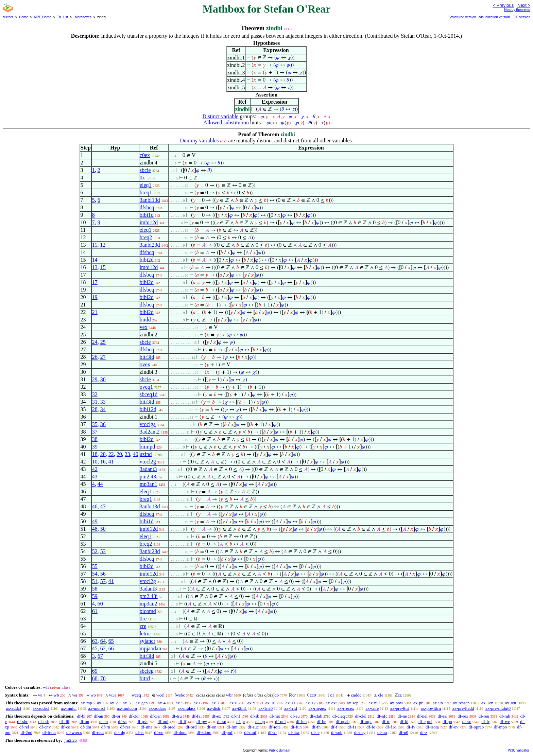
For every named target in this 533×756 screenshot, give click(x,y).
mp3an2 (149, 604)
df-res (125, 727)
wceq (136, 695)
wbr (229, 695)
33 (103, 402)
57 (103, 581)
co (277, 695)
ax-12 (311, 703)
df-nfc (382, 716)
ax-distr (214, 708)
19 (95, 297)
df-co (65, 727)
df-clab (316, 716)
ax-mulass (186, 708)
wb (56, 695)
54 (95, 574)
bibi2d (147, 260)
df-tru (177, 716)
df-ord (191, 727)
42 (95, 469)
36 (103, 424)
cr (294, 695)
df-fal (197, 716)
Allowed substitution (226, 122)
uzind (146, 454)
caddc (356, 695)
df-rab (505, 716)
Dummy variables (199, 140)
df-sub (337, 732)
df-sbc (23, 722)
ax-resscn (461, 703)
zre (143, 626)
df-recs (98, 732)
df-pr (241, 722)
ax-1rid (291, 708)
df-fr (485, 722)
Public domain (280, 750)
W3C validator (519, 750)
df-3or (134, 716)
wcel (160, 695)
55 (95, 566)
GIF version (521, 17)
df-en (159, 732)
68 (95, 678)
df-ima (147, 727)
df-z (424, 732)
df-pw (202, 722)
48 (95, 529)
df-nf (236, 716)
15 (103, 267)
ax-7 (215, 703)
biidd (145, 320)
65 (111, 641)
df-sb (255, 716)
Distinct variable (220, 116)
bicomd (148, 611)
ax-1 (101, 703)
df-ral (442, 716)
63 (95, 641)
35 (95, 424)
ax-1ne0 (265, 708)
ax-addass (157, 708)
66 (111, 648)
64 (103, 641)
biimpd (147, 447)
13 (95, 267)
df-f (334, 727)
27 (103, 357)
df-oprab (476, 727)
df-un (84, 722)
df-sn (222, 722)
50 (103, 529)
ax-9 (251, 703)
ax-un (438, 703)
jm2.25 (70, 740)
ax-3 (127, 703)
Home (24, 17)
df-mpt (366, 722)
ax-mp (87, 703)
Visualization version (494, 17)
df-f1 (352, 727)
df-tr (386, 722)
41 (111, 462)
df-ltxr (294, 732)
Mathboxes (83, 17)
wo (93, 695)
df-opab (343, 722)
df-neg (360, 732)
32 (95, 394)
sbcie (145, 170)
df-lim (232, 727)
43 (95, 477)
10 (95, 462)
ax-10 (271, 703)
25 (103, 342)
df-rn (106, 727)
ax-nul (374, 703)
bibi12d (148, 409)
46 (95, 506)
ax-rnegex (317, 708)
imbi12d (149, 222)
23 (127, 454)
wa (75, 695)
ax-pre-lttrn (431, 708)
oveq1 (146, 387)
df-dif (65, 722)
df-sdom (204, 732)
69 (95, 671)
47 (103, 506)
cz (400, 695)
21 (95, 312)
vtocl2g (148, 462)
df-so (467, 722)
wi (40, 695)
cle (381, 695)
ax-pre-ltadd (463, 708)
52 (95, 551)
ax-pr (418, 703)
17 (95, 282)
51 (95, 581)
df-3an (156, 716)
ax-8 (233, 703)
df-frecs (49, 732)
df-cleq (339, 716)
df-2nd (26, 732)
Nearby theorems (517, 10)
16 (103, 462)
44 (100, 484)
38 (95, 439)
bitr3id (147, 357)
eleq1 (146, 185)
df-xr (272, 732)
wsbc (180, 695)
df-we (505, 722)
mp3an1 (149, 484)
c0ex (145, 155)
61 (95, 611)
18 (95, 454)
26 (95, 357)
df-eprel (425, 722)
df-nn (382, 732)
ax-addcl (13, 708)
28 (95, 409)
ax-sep (353, 703)
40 (136, 454)
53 (103, 551)
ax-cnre (372, 708)
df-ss (122, 722)
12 (103, 245)
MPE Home (43, 17)
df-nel (422, 716)
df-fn (316, 727)
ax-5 (180, 703)
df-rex (463, 716)
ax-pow (397, 703)
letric (145, 634)
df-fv (411, 727)
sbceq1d (149, 394)
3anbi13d (150, 200)
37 (95, 432)
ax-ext (331, 703)
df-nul (163, 722)
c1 (332, 695)
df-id (404, 722)
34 (103, 409)
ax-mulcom (127, 708)
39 (95, 447)
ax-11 (290, 703)
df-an (98, 716)
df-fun (296, 727)
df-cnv (45, 727)
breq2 (146, 237)
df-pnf (227, 732)
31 (95, 402)
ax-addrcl (41, 708)
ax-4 (162, 703)
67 (100, 656)
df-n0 (403, 732)
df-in (104, 722)
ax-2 (114, 703)
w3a (113, 695)
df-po (447, 722)
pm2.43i (149, 477)
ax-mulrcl (97, 708)
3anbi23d (150, 245)
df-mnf (250, 732)
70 (103, 678)
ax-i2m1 (239, 708)
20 (103, 454)
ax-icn (511, 703)
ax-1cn (487, 703)
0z (142, 178)
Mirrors (8, 17)
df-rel (24, 727)
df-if (182, 722)
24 (95, 342)
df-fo (371, 727)
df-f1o (391, 727)
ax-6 (198, 703)
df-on (211, 727)
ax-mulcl (69, 708)
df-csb (44, 722)
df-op (260, 722)
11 (95, 245)
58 (95, 589)
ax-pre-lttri (400, 708)
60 (100, 604)
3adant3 (148, 469)
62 (103, 648)
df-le (316, 732)
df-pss (142, 722)
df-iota (275, 727)
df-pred (169, 727)
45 (95, 648)
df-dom (180, 732)
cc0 (313, 695)
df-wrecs (74, 732)
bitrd (145, 678)
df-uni (280, 722)
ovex (145, 364)
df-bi (81, 716)
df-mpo (500, 727)
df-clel (361, 716)
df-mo (275, 716)
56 (103, 574)
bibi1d (147, 215)
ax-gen (142, 703)
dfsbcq (147, 207)
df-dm (86, 727)
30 (103, 379)
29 (95, 379)
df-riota (432, 727)
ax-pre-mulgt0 (498, 708)
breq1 (146, 192)
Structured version (462, 17)
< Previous (503, 5)
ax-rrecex (346, 708)
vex (144, 327)
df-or (116, 716)
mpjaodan (150, 648)
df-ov (454, 727)
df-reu (484, 716)
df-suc (253, 727)
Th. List (63, 17)
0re (143, 619)
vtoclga (148, 424)
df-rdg (120, 732)
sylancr (148, 641)
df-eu (295, 716)
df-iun (301, 722)
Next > (524, 5)
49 (95, 521)
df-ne (402, 716)
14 (95, 260)
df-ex (216, 716)
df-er (140, 732)
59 (95, 596)
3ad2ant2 (150, 432)
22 (111, 454)
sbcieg (147, 671)
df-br (321, 722)
